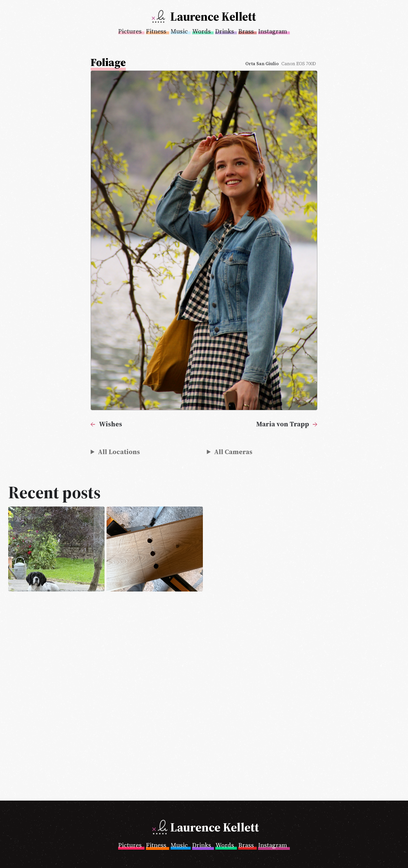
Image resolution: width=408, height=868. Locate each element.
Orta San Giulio (262, 64)
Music (179, 31)
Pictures (130, 31)
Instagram (273, 31)
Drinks (225, 31)
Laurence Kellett (213, 16)
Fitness (156, 31)
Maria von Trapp (283, 424)
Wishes (110, 424)
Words (201, 31)
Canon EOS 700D (299, 64)
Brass (246, 31)
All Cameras (233, 452)
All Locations (119, 452)
